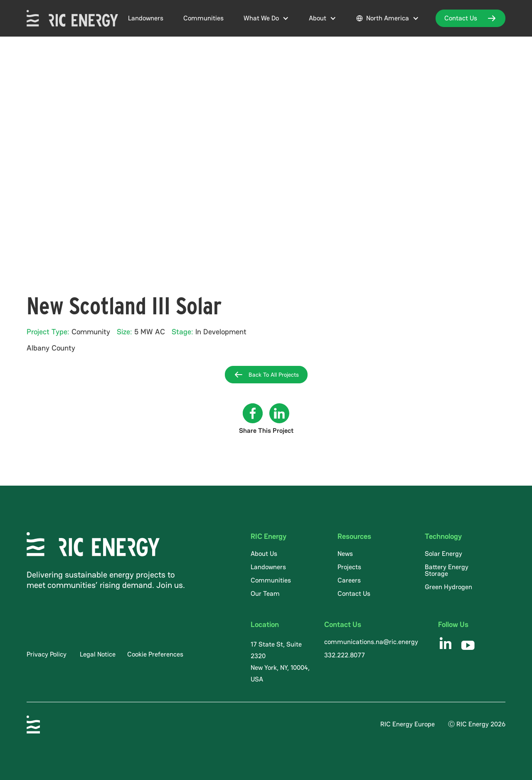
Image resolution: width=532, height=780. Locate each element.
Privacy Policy (47, 654)
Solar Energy (443, 554)
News (345, 554)
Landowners (146, 18)
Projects (349, 567)
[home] (72, 18)
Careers (349, 580)
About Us (264, 554)
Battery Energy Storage (447, 570)
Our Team (265, 594)
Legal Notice (98, 654)
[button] (266, 18)
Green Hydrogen (448, 587)
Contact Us (354, 594)
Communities (203, 18)
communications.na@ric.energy (371, 642)
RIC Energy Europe (408, 724)
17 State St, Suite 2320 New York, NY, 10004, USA (280, 662)
